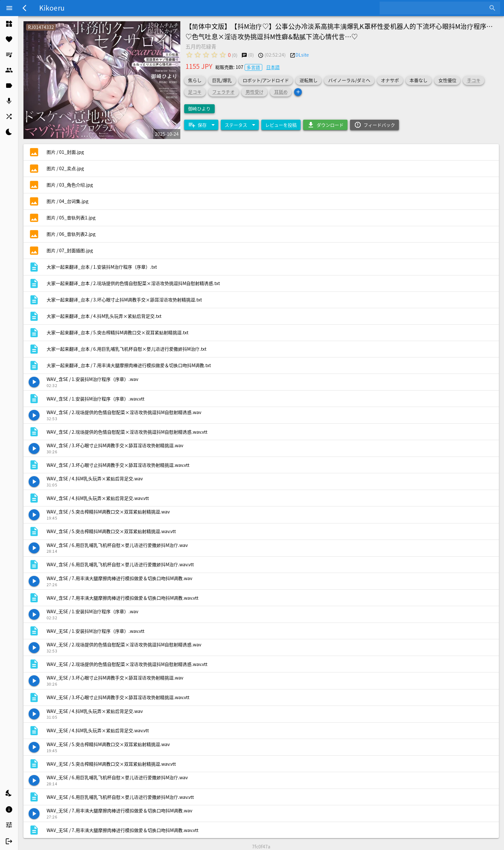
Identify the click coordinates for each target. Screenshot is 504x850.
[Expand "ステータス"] (240, 125)
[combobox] (435, 8)
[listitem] (9, 24)
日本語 (273, 67)
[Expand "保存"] (201, 125)
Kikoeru (52, 8)
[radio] (189, 55)
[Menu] (9, 8)
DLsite (302, 55)
